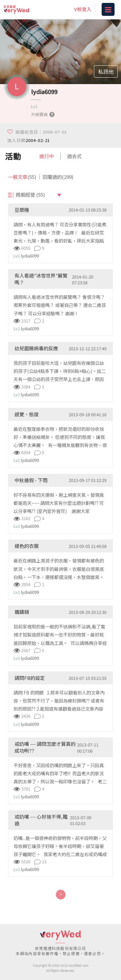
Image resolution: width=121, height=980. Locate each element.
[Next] (60, 895)
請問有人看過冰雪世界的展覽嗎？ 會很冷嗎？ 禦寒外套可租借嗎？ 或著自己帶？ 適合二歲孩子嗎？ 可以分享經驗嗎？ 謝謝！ (60, 305)
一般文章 (22, 177)
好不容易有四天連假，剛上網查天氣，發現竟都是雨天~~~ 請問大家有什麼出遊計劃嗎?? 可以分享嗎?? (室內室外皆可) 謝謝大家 (59, 503)
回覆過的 (58, 177)
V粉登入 (83, 9)
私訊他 (106, 71)
